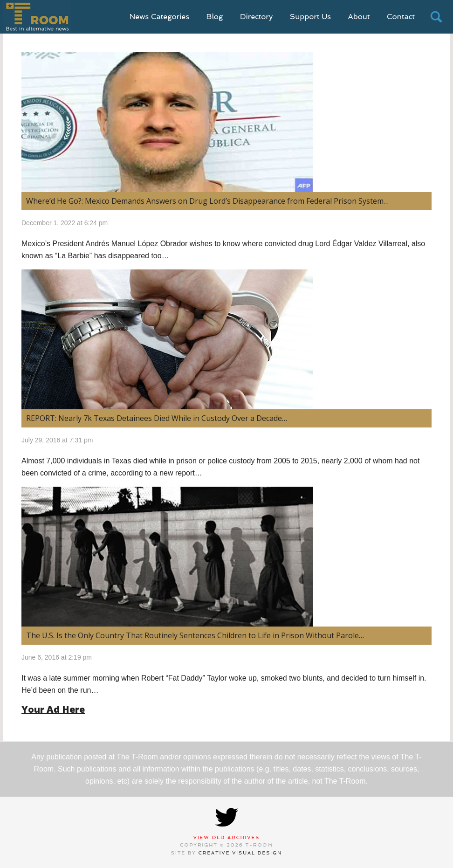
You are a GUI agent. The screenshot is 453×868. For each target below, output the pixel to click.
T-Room (37, 17)
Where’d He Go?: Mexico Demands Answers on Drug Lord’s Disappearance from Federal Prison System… (207, 201)
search (436, 17)
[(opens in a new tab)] (226, 339)
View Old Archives (227, 837)
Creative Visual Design (240, 853)
